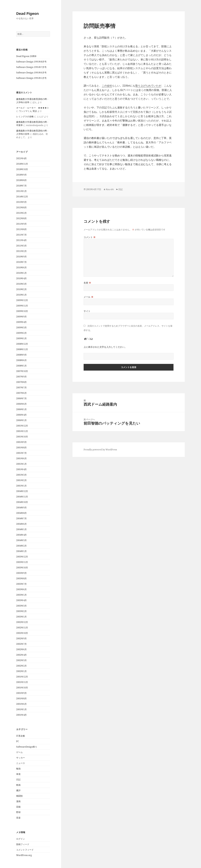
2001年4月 (21, 715)
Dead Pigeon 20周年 (26, 56)
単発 (18, 774)
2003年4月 (21, 600)
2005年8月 (21, 448)
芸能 (18, 807)
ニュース (21, 763)
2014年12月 (22, 197)
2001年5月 (21, 709)
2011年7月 (21, 235)
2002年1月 (21, 671)
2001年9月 (21, 693)
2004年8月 (21, 513)
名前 (87, 283)
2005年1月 (21, 486)
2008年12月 (22, 344)
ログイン (21, 839)
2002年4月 (21, 655)
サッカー (21, 758)
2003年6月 (21, 589)
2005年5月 (21, 464)
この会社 (107, 86)
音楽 (18, 818)
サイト (87, 311)
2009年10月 (22, 311)
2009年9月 (21, 317)
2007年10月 (22, 371)
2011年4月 (21, 240)
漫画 (18, 801)
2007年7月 (21, 387)
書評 (18, 790)
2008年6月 (21, 360)
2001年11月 (22, 682)
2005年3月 (21, 475)
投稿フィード (23, 844)
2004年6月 (21, 524)
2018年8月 (21, 180)
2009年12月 (22, 300)
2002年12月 (22, 622)
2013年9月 (21, 202)
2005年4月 (21, 469)
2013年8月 (21, 207)
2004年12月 (22, 491)
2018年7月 (21, 186)
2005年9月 (21, 442)
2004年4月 (21, 535)
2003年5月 (21, 595)
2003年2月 (21, 611)
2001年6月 (21, 704)
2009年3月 (21, 327)
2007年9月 (21, 377)
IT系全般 (21, 736)
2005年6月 (21, 458)
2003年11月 (22, 562)
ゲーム (19, 752)
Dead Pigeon (28, 13)
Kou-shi (110, 189)
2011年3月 (21, 246)
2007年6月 (21, 393)
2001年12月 (22, 677)
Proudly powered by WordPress (100, 450)
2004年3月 (21, 540)
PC (18, 741)
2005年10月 (22, 437)
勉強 (18, 769)
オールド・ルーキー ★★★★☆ (33, 108)
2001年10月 (22, 688)
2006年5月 (21, 409)
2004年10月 (22, 502)
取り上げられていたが (148, 86)
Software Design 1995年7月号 (31, 67)
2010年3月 (21, 284)
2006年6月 (21, 404)
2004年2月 (21, 546)
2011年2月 (21, 251)
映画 (18, 785)
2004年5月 (21, 529)
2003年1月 (21, 617)
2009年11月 (22, 306)
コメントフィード (25, 850)
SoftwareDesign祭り (27, 747)
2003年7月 (21, 584)
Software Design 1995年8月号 (31, 62)
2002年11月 (22, 628)
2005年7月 (21, 453)
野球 (18, 812)
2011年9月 (21, 224)
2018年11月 (22, 164)
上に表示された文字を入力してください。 (105, 347)
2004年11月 (22, 497)
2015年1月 (21, 191)
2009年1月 (21, 338)
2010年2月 (21, 289)
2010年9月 (21, 257)
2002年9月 (21, 638)
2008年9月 (21, 355)
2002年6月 (21, 649)
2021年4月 (21, 158)
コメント (90, 237)
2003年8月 (21, 578)
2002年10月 (22, 633)
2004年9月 (21, 508)
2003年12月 (22, 557)
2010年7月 (21, 262)
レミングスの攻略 (25, 116)
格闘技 (19, 796)
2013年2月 (21, 213)
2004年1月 (21, 551)
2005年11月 (22, 431)
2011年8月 (21, 229)
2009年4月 (21, 322)
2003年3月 (21, 606)
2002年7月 (21, 644)
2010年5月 (21, 273)
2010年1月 (21, 295)
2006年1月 (21, 420)
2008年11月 (22, 349)
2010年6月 (21, 267)
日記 (18, 779)
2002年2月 (21, 666)
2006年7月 (21, 398)
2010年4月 (21, 278)
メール (88, 297)
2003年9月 (21, 573)
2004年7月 (21, 518)
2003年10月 (22, 568)
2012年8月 (21, 218)
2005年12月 (22, 426)
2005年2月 (21, 480)
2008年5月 (21, 366)
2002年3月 (21, 660)
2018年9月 (21, 175)
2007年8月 (21, 382)
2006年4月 (21, 415)
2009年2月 (21, 333)
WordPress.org (24, 855)
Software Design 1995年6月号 (31, 73)
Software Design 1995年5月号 (31, 78)
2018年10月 (22, 169)
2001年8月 (21, 698)
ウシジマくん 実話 (28, 111)
